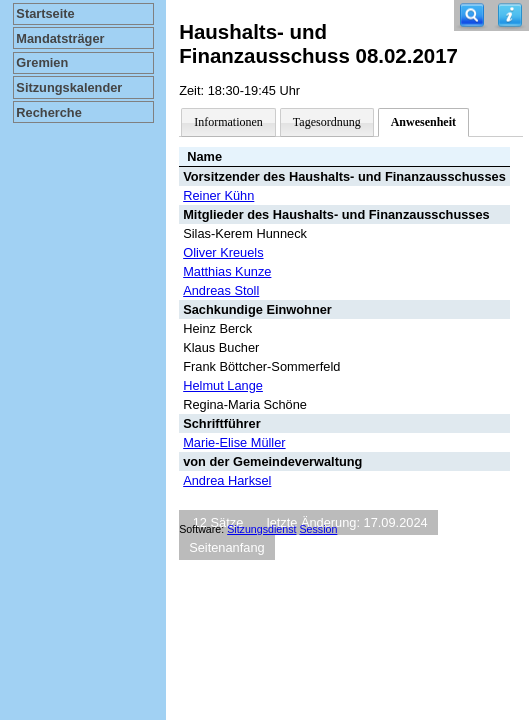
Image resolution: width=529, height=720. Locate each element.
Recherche (48, 112)
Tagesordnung (327, 122)
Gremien (42, 62)
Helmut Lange (223, 385)
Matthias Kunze (227, 271)
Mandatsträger (60, 38)
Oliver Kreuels (223, 252)
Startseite (45, 13)
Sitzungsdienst (261, 529)
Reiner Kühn (218, 195)
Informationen (228, 122)
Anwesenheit (423, 122)
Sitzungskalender (69, 87)
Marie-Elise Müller (234, 442)
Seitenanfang (226, 547)
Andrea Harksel (227, 480)
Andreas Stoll (221, 290)
